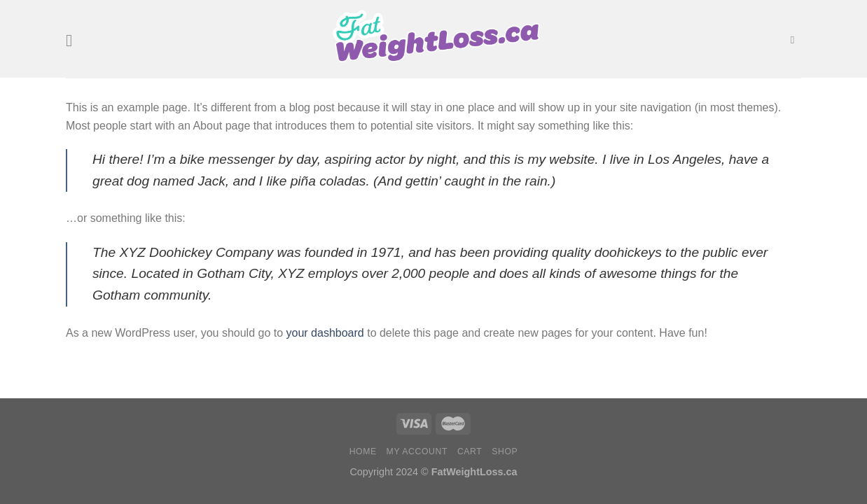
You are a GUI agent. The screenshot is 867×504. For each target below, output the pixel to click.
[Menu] (74, 40)
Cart (470, 451)
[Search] (796, 40)
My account (417, 451)
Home (363, 451)
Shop (505, 451)
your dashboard (325, 333)
